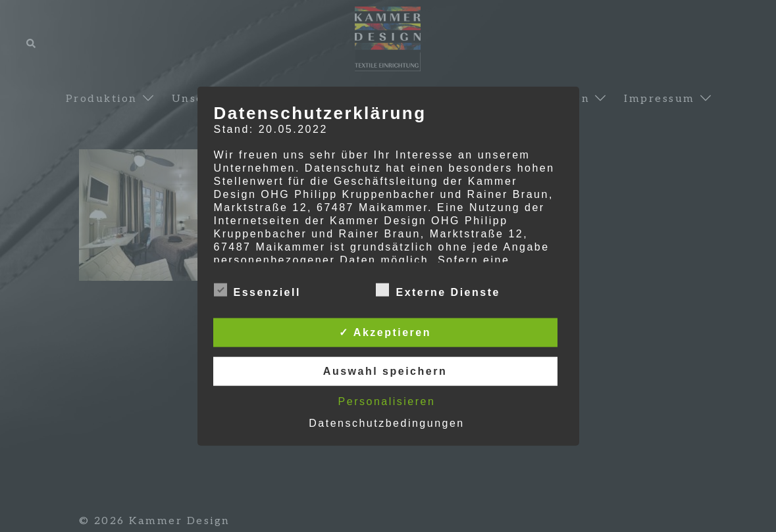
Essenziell (257, 291)
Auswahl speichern (385, 371)
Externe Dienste (438, 291)
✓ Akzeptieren (385, 332)
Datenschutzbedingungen (386, 423)
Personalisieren (387, 401)
